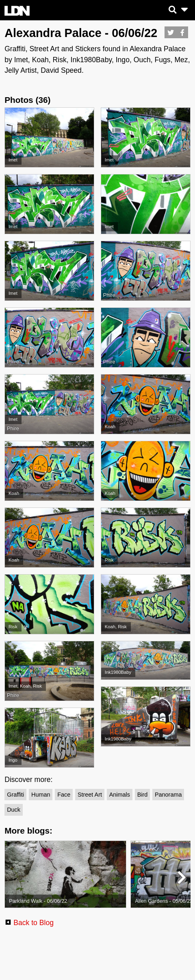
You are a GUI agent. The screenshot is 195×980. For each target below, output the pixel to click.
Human (41, 795)
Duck (14, 810)
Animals (120, 795)
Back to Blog (34, 923)
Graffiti (15, 795)
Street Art (90, 795)
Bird (143, 795)
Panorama (168, 795)
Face (64, 795)
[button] (181, 879)
